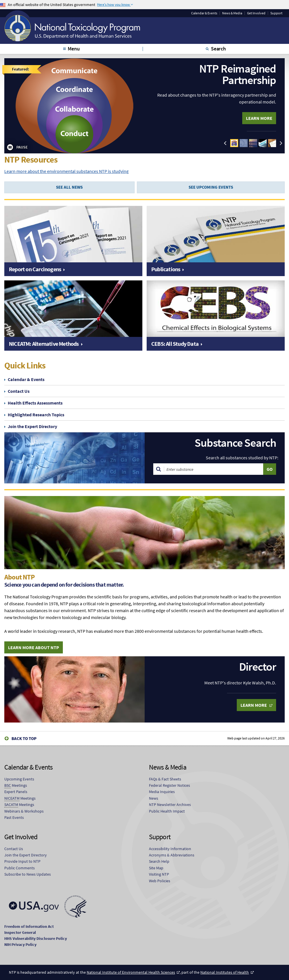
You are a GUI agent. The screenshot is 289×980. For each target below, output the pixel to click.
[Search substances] (214, 469)
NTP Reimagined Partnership (238, 74)
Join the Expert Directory (32, 426)
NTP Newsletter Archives (170, 805)
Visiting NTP (159, 874)
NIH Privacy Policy (20, 944)
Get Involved (256, 13)
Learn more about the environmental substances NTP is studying (66, 171)
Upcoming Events (19, 779)
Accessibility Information (170, 849)
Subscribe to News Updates (28, 874)
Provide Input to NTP (22, 861)
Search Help (159, 861)
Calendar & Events (204, 13)
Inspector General (20, 932)
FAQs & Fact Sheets (165, 779)
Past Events (14, 817)
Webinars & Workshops (24, 811)
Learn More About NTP (34, 647)
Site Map (156, 868)
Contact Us (19, 391)
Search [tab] (218, 49)
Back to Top (24, 738)
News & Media (232, 13)
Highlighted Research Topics (36, 415)
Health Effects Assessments (35, 403)
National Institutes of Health (225, 972)
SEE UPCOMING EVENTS (211, 187)
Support (276, 13)
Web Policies (160, 881)
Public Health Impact (167, 811)
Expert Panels (16, 792)
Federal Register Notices (169, 785)
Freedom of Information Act (29, 926)
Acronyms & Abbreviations (172, 855)
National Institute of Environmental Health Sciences (131, 972)
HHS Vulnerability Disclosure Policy (36, 938)
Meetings (16, 785)
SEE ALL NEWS (69, 187)
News (154, 798)
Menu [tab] (74, 49)
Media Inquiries (162, 792)
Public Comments (20, 868)
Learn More (259, 118)
